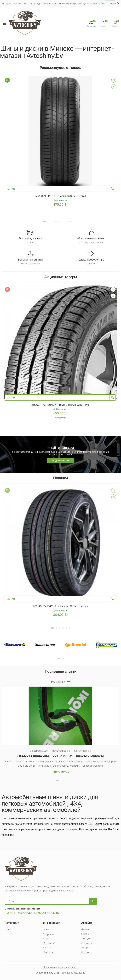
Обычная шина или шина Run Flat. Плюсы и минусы (60, 756)
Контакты (48, 952)
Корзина (86, 952)
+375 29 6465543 (19, 913)
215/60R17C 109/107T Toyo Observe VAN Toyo (60, 405)
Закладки (86, 938)
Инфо (113, 3)
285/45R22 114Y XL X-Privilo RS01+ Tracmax (60, 606)
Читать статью (60, 772)
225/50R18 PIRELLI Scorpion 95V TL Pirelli (60, 196)
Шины (8, 929)
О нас (46, 929)
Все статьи (60, 682)
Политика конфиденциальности (60, 967)
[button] (115, 23)
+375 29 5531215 (46, 913)
